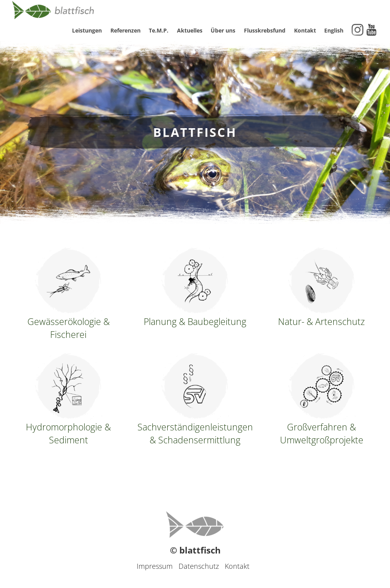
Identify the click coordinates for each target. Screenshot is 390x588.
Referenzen (125, 30)
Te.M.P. (159, 30)
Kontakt (305, 30)
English (334, 30)
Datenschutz (199, 566)
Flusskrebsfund (265, 30)
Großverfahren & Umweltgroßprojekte (322, 399)
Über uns (223, 30)
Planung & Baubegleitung (195, 288)
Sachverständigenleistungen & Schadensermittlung (195, 399)
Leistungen (87, 30)
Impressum (155, 566)
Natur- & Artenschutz (321, 288)
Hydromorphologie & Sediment (68, 399)
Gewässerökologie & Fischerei (69, 294)
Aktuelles (190, 30)
